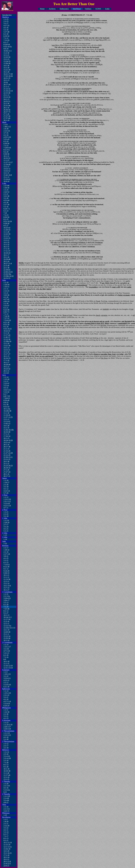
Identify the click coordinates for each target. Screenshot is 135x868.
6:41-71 (6, 312)
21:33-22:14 (8, 91)
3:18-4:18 (7, 729)
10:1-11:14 (8, 843)
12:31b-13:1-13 (9, 628)
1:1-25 (6, 19)
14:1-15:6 (7, 586)
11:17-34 (7, 619)
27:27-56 (7, 116)
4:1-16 (6, 28)
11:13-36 (7, 579)
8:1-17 (6, 42)
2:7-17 (6, 525)
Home (42, 9)
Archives (52, 9)
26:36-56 (7, 110)
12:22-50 (7, 57)
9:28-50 (6, 223)
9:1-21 (6, 840)
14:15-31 (7, 350)
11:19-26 (7, 415)
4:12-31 (6, 680)
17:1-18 (6, 855)
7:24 (5, 213)
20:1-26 (6, 261)
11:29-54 (7, 230)
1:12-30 (6, 712)
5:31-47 (6, 306)
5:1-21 (6, 531)
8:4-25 (6, 402)
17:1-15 (6, 434)
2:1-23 (6, 21)
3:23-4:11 (7, 678)
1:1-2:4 (6, 752)
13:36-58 (7, 63)
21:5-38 (6, 266)
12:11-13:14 (8, 668)
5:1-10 (6, 760)
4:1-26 (6, 297)
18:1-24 (6, 857)
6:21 (5, 792)
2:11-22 (6, 695)
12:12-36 (7, 339)
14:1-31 (6, 173)
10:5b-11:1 (8, 51)
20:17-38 (7, 447)
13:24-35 (7, 61)
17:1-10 (6, 249)
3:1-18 (6, 487)
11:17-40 (7, 775)
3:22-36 (6, 295)
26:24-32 (7, 468)
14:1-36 (6, 66)
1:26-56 (6, 188)
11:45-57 (7, 337)
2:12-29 (6, 826)
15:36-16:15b (9, 430)
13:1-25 (6, 779)
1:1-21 (6, 512)
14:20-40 (7, 632)
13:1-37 (6, 167)
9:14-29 (6, 571)
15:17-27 (7, 354)
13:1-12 (6, 419)
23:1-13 (6, 95)
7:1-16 (6, 657)
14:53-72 (7, 169)
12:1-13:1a (8, 847)
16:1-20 (6, 72)
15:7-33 (6, 588)
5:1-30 (6, 304)
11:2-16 (6, 621)
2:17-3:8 (7, 554)
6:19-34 (6, 36)
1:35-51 (6, 287)
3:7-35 (6, 133)
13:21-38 (7, 346)
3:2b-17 (6, 600)
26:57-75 (7, 112)
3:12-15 (6, 811)
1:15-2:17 (7, 647)
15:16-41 (7, 179)
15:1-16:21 (8, 853)
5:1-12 (6, 683)
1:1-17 (6, 548)
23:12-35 (7, 459)
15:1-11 (6, 634)
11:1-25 (6, 160)
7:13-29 (6, 40)
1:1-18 (6, 282)
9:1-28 (6, 767)
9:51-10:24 (8, 221)
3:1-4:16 (7, 756)
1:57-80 (6, 186)
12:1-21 (6, 55)
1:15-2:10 (7, 693)
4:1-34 (6, 135)
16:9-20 (6, 181)
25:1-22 (6, 464)
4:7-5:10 (7, 651)
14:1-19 (6, 630)
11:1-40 (6, 773)
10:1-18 (6, 661)
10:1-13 (6, 615)
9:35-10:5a (8, 47)
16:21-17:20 (8, 74)
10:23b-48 (7, 411)
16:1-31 (6, 247)
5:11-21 (6, 653)
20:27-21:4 (8, 263)
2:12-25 (6, 291)
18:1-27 (6, 362)
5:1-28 (6, 739)
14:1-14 (6, 348)
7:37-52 (6, 318)
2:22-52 (6, 192)
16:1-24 (6, 640)
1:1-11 (6, 710)
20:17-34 (7, 85)
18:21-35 (7, 78)
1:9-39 (6, 129)
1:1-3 (5, 819)
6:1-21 (6, 308)
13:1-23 (6, 59)
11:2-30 (6, 53)
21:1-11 (6, 87)
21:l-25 (6, 373)
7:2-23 (6, 215)
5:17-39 (6, 205)
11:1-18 (6, 413)
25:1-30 (6, 103)
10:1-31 (6, 156)
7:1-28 (6, 763)
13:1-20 (6, 344)
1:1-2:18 (7, 796)
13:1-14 (6, 584)
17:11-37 (7, 251)
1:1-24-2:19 (8, 725)
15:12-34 (7, 636)
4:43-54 (6, 301)
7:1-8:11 (7, 565)
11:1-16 (6, 333)
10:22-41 (7, 331)
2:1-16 (6, 552)
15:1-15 (6, 177)
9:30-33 (6, 573)
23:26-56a (7, 274)
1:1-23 (6, 723)
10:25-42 (7, 228)
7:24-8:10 (7, 148)
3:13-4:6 (7, 504)
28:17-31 (7, 476)
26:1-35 (6, 108)
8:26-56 (6, 217)
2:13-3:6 (7, 131)
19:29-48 (7, 259)
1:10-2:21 (7, 674)
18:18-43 (7, 253)
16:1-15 (6, 356)
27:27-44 (7, 472)
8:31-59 (6, 325)
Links (107, 9)
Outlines (88, 9)
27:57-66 (7, 118)
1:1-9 (5, 672)
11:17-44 (7, 335)
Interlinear (77, 9)
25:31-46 (7, 106)
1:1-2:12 (7, 733)
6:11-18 (6, 687)
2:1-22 (6, 514)
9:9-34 (6, 49)
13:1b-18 (7, 849)
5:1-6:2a (7, 790)
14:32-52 (7, 171)
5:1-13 (6, 603)
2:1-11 (6, 289)
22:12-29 (7, 455)
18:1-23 (6, 438)
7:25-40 (6, 609)
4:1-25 (6, 558)
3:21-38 (6, 196)
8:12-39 (6, 567)
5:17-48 (6, 32)
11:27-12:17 (8, 162)
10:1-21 (6, 575)
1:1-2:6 (6, 520)
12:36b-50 (7, 341)
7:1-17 (6, 836)
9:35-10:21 (8, 329)
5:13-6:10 (7, 685)
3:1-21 (6, 293)
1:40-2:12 (7, 127)
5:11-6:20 (7, 758)
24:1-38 (6, 461)
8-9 (5, 659)
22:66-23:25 (8, 272)
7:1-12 (6, 38)
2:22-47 (6, 384)
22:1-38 (6, 268)
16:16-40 (7, 432)
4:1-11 (6, 830)
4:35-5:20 (7, 137)
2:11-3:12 (7, 501)
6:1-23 (6, 211)
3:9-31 (6, 556)
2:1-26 (6, 485)
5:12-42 (6, 392)
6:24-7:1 (7, 209)
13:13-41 (7, 421)
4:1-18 (6, 737)
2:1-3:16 (7, 786)
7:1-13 (6, 314)
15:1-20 (6, 68)
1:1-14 (6, 377)
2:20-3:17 (7, 727)
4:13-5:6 (7, 491)
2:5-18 (6, 754)
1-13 (5, 535)
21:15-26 (7, 451)
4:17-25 (6, 26)
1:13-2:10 (7, 499)
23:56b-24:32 (9, 276)
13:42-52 (7, 424)
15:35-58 (7, 638)
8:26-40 (6, 400)
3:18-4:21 (7, 598)
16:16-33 (7, 358)
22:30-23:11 (8, 457)
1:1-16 (6, 807)
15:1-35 (6, 428)
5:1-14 (6, 832)
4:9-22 (6, 803)
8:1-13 (6, 611)
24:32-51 (7, 101)
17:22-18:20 (8, 76)
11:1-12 (6, 577)
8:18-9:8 (7, 45)
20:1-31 (6, 371)
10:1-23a (7, 409)
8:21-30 (6, 322)
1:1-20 (6, 784)
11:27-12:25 (8, 417)
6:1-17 (6, 834)
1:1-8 (5, 125)
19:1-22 (6, 367)
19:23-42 (7, 369)
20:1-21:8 (7, 862)
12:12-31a (7, 626)
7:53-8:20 (7, 320)
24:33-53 (7, 278)
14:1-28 (6, 426)
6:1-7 (5, 394)
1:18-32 (6, 550)
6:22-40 (6, 310)
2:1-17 (6, 746)
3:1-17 (6, 23)
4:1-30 (6, 202)
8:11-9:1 (7, 150)
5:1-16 (6, 30)
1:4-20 (6, 821)
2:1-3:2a (7, 596)
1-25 (5, 544)
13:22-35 (7, 238)
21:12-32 (7, 89)
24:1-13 (6, 99)
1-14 (5, 539)
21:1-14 (6, 449)
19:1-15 (6, 80)
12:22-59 (7, 234)
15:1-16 (6, 352)
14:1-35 (6, 242)
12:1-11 (6, 624)
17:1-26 (6, 360)
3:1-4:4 (6, 386)
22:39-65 (7, 270)
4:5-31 (6, 388)
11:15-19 (7, 845)
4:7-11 (6, 508)
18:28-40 (7, 365)
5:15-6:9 (7, 704)
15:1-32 (6, 245)
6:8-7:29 (7, 396)
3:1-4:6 (6, 649)
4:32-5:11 (7, 390)
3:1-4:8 (6, 800)
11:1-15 (6, 664)
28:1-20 (6, 120)
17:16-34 (7, 436)
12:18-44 (7, 165)
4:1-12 (6, 489)
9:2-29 (6, 152)
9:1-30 (6, 405)
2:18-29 (6, 522)
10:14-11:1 (8, 617)
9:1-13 (6, 569)
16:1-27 (6, 590)
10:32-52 (7, 158)
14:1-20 (6, 851)
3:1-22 (6, 676)
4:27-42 (6, 299)
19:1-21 (6, 859)
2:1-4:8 (6, 798)
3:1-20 (6, 198)
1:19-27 (6, 482)
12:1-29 (6, 777)
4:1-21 (6, 529)
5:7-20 (6, 493)
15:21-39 (7, 70)
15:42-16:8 (8, 175)
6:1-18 (6, 34)
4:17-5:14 (7, 701)
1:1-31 (6, 594)
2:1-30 (6, 714)
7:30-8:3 (7, 398)
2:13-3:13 (7, 735)
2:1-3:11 (7, 809)
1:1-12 (6, 497)
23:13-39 (7, 97)
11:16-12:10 (8, 666)
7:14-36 (6, 316)
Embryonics (64, 9)
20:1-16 (6, 445)
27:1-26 (6, 114)
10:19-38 (7, 771)
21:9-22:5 (7, 864)
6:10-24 (6, 706)
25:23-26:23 (8, 466)
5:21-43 (6, 139)
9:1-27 (6, 226)
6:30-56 (6, 143)
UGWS (98, 9)
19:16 (6, 82)
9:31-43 (6, 407)
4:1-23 (6, 718)
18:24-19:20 (8, 440)
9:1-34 (6, 327)
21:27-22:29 (8, 453)
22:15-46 (7, 93)
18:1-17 (6, 255)
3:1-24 (6, 527)
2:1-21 (6, 194)
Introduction (7, 15)
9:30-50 (6, 154)
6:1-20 (6, 605)
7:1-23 (6, 146)
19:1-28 (6, 257)
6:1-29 (6, 141)
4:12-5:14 (7, 506)
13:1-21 (6, 240)
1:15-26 (6, 379)
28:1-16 (6, 474)
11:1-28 (6, 232)
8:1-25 (6, 219)
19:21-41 (7, 442)
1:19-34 (6, 285)
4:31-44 (6, 200)
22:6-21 (6, 866)
